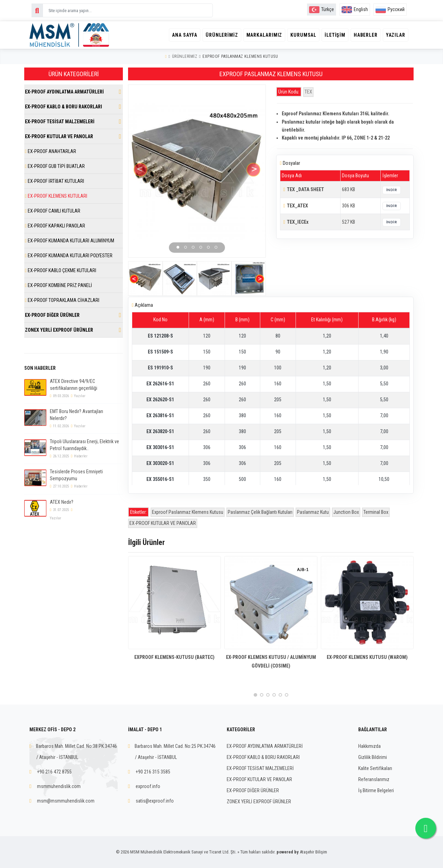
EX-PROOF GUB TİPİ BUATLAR (55, 166)
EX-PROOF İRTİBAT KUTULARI (55, 181)
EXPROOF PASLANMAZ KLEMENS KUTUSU (240, 56)
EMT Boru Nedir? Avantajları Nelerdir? (76, 415)
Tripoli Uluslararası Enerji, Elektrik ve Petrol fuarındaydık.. (84, 445)
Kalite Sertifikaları (375, 768)
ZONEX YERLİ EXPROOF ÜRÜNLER (59, 330)
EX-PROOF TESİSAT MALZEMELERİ (60, 122)
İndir (392, 190)
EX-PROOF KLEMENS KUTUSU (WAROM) (367, 657)
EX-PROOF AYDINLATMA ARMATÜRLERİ (64, 92)
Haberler (364, 35)
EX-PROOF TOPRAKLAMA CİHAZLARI (62, 300)
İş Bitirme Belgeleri (376, 790)
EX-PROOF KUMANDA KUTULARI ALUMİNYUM (70, 241)
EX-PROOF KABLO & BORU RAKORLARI (64, 107)
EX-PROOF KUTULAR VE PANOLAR (163, 523)
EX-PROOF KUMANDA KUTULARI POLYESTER (69, 256)
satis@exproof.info (155, 801)
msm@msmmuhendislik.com (66, 801)
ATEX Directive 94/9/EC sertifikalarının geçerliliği (74, 385)
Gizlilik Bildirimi (373, 757)
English (355, 9)
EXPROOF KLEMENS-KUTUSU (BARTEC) (174, 657)
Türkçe (322, 9)
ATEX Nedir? (62, 502)
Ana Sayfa (179, 35)
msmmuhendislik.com (59, 786)
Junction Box (346, 512)
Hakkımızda (369, 746)
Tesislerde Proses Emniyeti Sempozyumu (76, 475)
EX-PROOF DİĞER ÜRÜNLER (52, 315)
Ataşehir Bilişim (313, 852)
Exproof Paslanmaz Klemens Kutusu (188, 512)
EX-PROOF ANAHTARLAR (51, 151)
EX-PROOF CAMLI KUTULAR (53, 211)
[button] (178, 247)
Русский (390, 9)
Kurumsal (301, 35)
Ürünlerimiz (217, 35)
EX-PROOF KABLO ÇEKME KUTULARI (61, 270)
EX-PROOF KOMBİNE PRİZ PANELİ (58, 285)
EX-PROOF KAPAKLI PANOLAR (55, 226)
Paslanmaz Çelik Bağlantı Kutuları (260, 512)
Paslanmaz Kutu (313, 512)
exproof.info (148, 786)
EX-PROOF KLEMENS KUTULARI (56, 196)
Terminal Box (376, 512)
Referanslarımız (374, 779)
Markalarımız (261, 35)
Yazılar (395, 35)
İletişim (333, 35)
